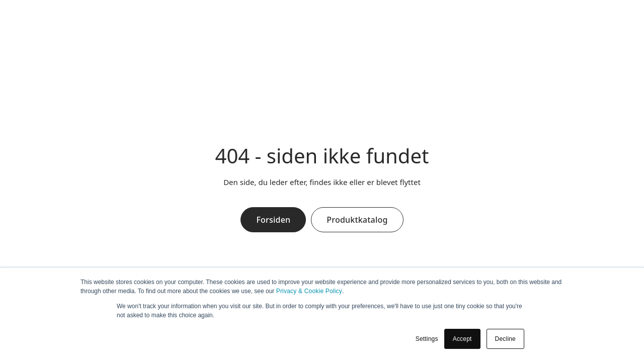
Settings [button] (427, 339)
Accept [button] (462, 339)
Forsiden (273, 220)
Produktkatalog (357, 220)
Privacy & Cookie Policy (309, 291)
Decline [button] (505, 339)
